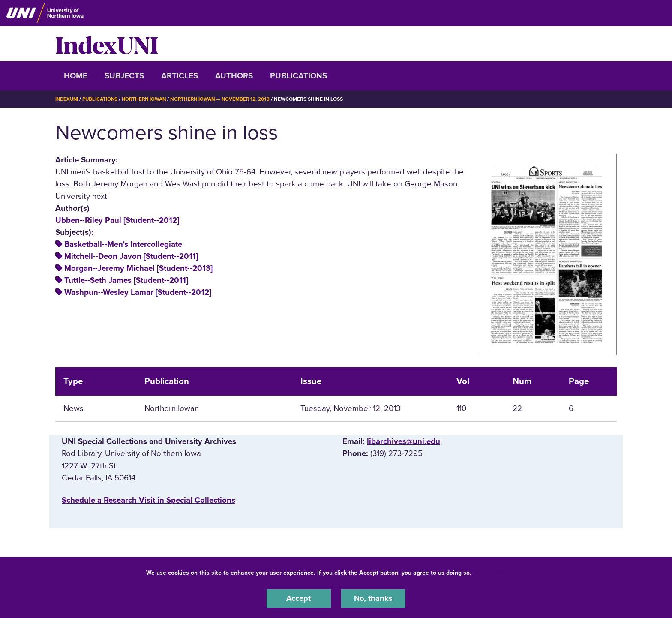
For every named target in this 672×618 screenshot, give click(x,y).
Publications (298, 76)
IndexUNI (107, 44)
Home (76, 76)
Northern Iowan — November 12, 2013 (226, 99)
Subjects (124, 76)
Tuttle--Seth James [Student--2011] (126, 280)
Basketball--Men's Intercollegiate (123, 244)
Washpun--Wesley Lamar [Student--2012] (138, 292)
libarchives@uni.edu (403, 441)
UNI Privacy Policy (500, 572)
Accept (299, 598)
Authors (234, 76)
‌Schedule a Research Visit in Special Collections (148, 500)
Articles (180, 76)
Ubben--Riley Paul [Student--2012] (117, 220)
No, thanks (373, 598)
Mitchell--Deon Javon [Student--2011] (131, 256)
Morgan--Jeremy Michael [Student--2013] (138, 268)
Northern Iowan (147, 99)
